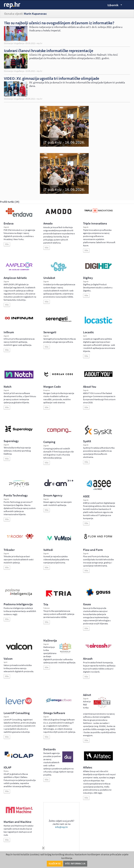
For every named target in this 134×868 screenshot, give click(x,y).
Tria (46, 604)
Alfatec (88, 767)
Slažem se (55, 864)
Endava (9, 223)
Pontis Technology (16, 495)
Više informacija (75, 864)
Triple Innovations (95, 223)
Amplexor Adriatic (15, 278)
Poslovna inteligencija (18, 604)
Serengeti (50, 332)
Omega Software (54, 713)
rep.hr (12, 5)
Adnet (87, 695)
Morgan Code (52, 387)
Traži (129, 5)
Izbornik (114, 6)
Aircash (88, 659)
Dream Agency (53, 495)
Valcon (8, 659)
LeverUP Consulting (17, 713)
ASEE (86, 496)
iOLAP (7, 767)
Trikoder (9, 550)
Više (7, 244)
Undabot (49, 278)
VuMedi (48, 550)
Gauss (87, 604)
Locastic (88, 332)
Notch (7, 387)
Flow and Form (93, 550)
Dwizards (49, 749)
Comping (49, 442)
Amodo (48, 223)
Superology (11, 441)
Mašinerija (50, 641)
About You (90, 387)
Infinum (9, 332)
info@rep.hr (61, 827)
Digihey (88, 278)
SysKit (87, 441)
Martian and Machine (18, 822)
